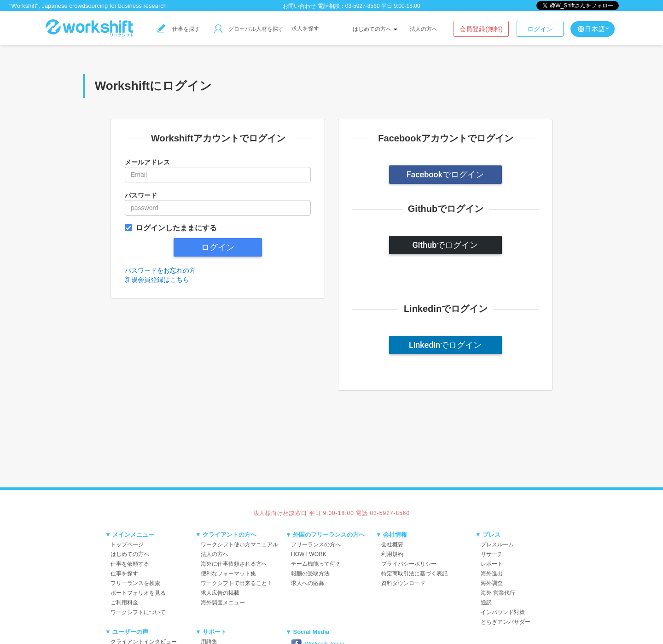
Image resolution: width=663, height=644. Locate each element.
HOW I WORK (309, 554)
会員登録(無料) (481, 29)
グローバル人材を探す (249, 29)
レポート (492, 564)
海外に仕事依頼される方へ (234, 564)
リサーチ (492, 554)
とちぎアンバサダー (506, 622)
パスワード (141, 195)
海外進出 (492, 574)
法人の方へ (424, 29)
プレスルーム (497, 544)
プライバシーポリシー (409, 564)
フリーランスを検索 (135, 583)
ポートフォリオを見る (138, 593)
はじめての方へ (375, 29)
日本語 (593, 29)
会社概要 (392, 544)
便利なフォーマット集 (228, 574)
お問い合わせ (299, 6)
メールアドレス (147, 162)
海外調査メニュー (223, 603)
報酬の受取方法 (310, 574)
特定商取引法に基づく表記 (414, 574)
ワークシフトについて (138, 612)
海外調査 (492, 583)
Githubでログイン (445, 245)
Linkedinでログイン (445, 345)
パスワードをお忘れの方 (160, 270)
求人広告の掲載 (220, 593)
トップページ (127, 544)
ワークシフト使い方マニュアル (239, 544)
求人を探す (305, 29)
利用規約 (392, 554)
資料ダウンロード (403, 583)
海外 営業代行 (498, 593)
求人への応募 (308, 583)
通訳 (486, 603)
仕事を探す (179, 29)
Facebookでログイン (445, 174)
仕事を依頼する (130, 564)
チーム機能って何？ (316, 564)
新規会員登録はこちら (157, 280)
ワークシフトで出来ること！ (237, 583)
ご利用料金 (124, 603)
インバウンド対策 (503, 612)
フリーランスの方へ (316, 544)
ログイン (540, 29)
